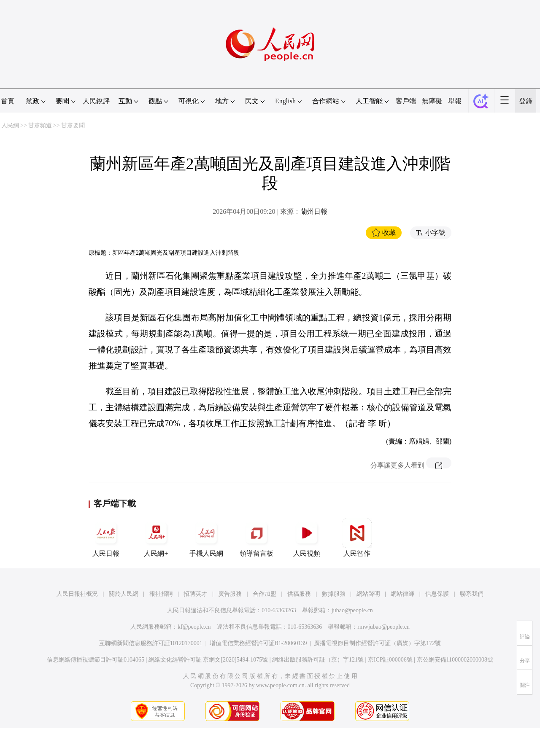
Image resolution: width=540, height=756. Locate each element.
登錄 (526, 101)
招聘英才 (195, 594)
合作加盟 (265, 594)
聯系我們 (472, 594)
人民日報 (106, 538)
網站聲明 (368, 594)
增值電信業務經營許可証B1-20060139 (258, 643)
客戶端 (406, 101)
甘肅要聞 (73, 125)
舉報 (455, 101)
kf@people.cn (194, 627)
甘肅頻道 (40, 125)
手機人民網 (206, 538)
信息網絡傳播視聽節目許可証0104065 (96, 660)
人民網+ (156, 538)
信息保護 (437, 594)
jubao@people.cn (352, 610)
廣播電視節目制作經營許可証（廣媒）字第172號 (377, 643)
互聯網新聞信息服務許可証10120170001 (151, 643)
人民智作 (357, 538)
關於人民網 (124, 594)
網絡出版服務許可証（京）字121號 (318, 660)
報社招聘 (161, 594)
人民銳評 (96, 101)
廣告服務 (230, 594)
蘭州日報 (314, 211)
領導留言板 (256, 538)
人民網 (10, 125)
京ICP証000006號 (390, 660)
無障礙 (432, 101)
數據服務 (334, 594)
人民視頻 (307, 538)
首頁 (8, 101)
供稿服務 (299, 594)
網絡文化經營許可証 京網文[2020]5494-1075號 (208, 660)
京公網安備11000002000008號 (455, 660)
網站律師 (402, 594)
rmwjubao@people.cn (383, 627)
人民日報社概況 (77, 594)
